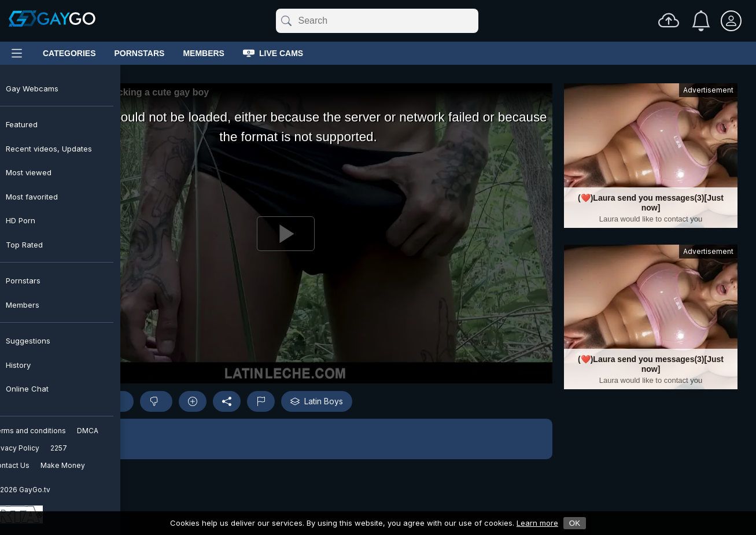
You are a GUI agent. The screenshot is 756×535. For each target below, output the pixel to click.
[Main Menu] (17, 53)
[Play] (285, 233)
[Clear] (476, 21)
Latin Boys (317, 401)
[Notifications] (701, 21)
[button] (285, 439)
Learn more (537, 523)
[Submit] (285, 21)
